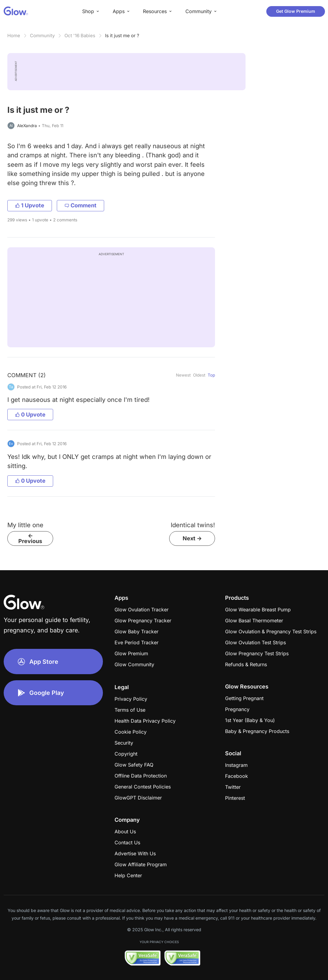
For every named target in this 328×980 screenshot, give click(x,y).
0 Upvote (30, 415)
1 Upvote (30, 205)
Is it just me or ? (122, 36)
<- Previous (30, 538)
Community (42, 36)
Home (14, 36)
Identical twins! (193, 525)
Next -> (192, 538)
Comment (80, 205)
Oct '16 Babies (80, 36)
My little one (25, 525)
